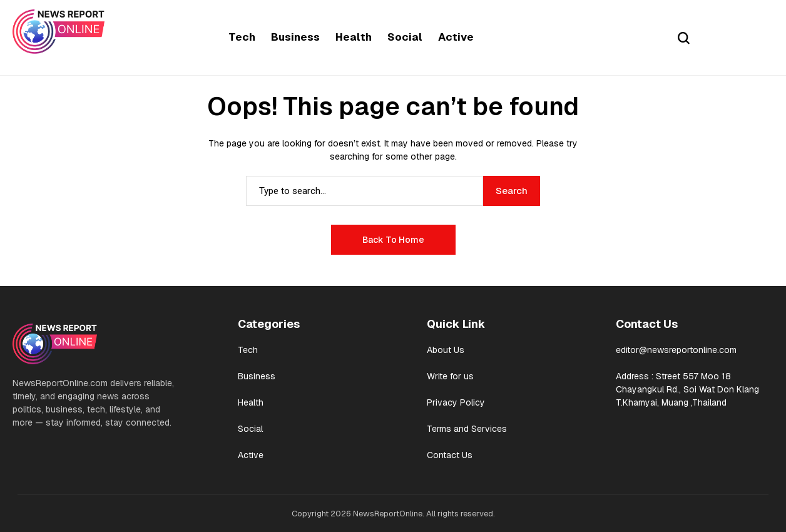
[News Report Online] (59, 32)
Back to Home (393, 240)
